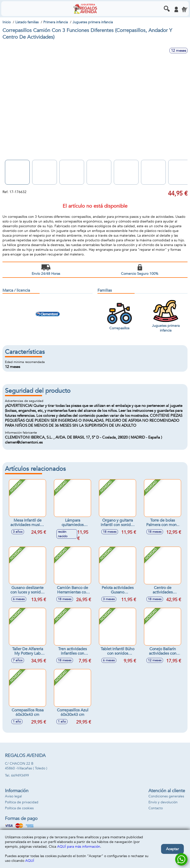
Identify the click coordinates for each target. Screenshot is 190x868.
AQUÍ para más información (79, 847)
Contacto (156, 808)
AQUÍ (30, 861)
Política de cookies (19, 808)
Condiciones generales (166, 796)
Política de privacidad (22, 802)
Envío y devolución (163, 802)
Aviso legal (13, 796)
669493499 (20, 775)
